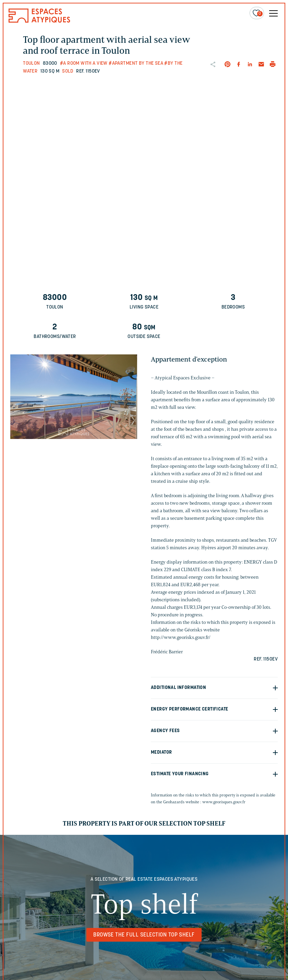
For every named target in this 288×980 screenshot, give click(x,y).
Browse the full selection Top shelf (144, 935)
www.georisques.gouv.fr (224, 802)
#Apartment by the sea (136, 64)
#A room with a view (84, 64)
